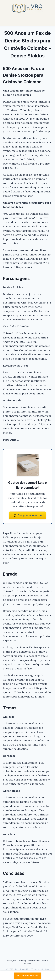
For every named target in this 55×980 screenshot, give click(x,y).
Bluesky (22, 960)
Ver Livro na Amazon (28, 976)
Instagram (12, 960)
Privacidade (33, 960)
